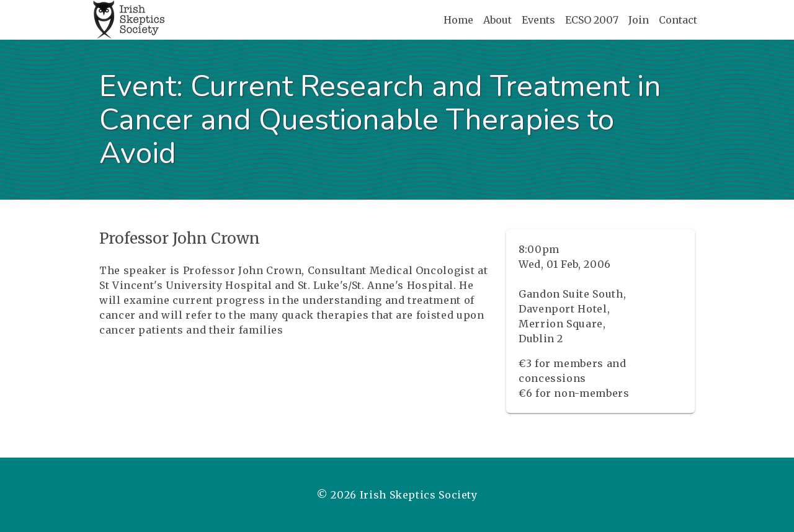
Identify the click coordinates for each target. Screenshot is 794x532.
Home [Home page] (458, 20)
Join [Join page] (639, 20)
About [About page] (497, 20)
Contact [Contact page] (678, 20)
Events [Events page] (538, 20)
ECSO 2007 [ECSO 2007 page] (592, 20)
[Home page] (128, 20)
